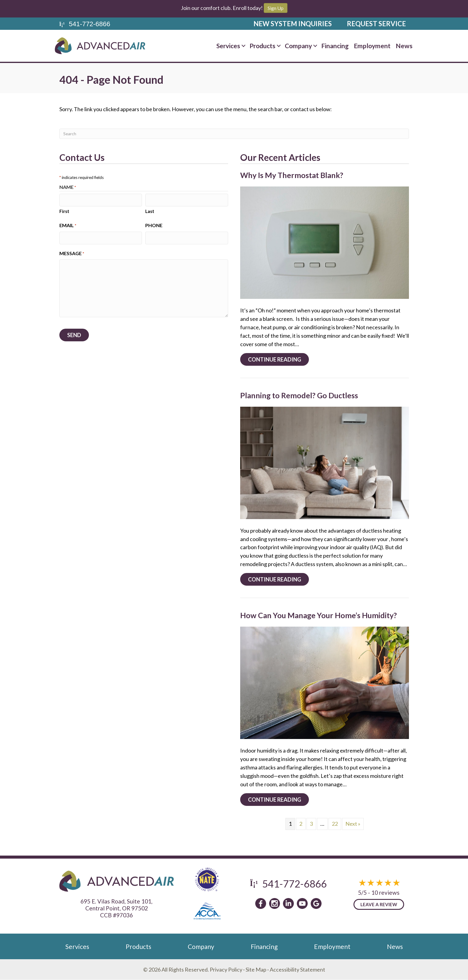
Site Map (256, 969)
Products (262, 46)
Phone (154, 225)
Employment (372, 46)
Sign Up (276, 8)
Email (68, 225)
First (64, 210)
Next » (353, 824)
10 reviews (385, 892)
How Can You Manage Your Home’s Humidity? (319, 615)
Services (228, 46)
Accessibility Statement (297, 969)
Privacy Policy (226, 969)
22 (335, 824)
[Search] (234, 134)
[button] (243, 46)
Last (150, 210)
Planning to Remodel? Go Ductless (299, 395)
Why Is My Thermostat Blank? (292, 175)
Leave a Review (379, 904)
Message (72, 252)
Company (298, 46)
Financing (335, 46)
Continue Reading (278, 359)
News (404, 46)
